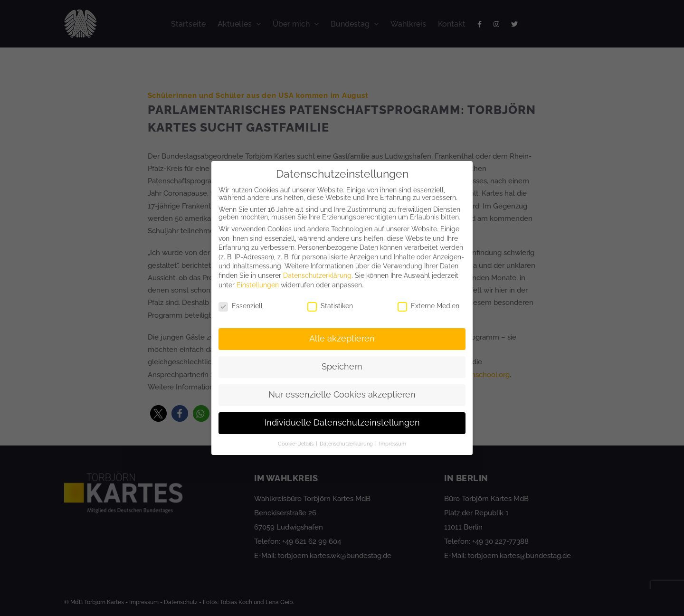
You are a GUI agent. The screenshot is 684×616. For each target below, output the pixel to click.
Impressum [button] (393, 444)
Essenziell (241, 306)
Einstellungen (258, 285)
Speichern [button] (342, 367)
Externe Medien (428, 306)
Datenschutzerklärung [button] (347, 444)
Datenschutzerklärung (317, 275)
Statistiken (330, 306)
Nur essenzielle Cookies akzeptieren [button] (342, 395)
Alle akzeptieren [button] (342, 339)
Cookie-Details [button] (296, 444)
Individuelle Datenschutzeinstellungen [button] (342, 423)
